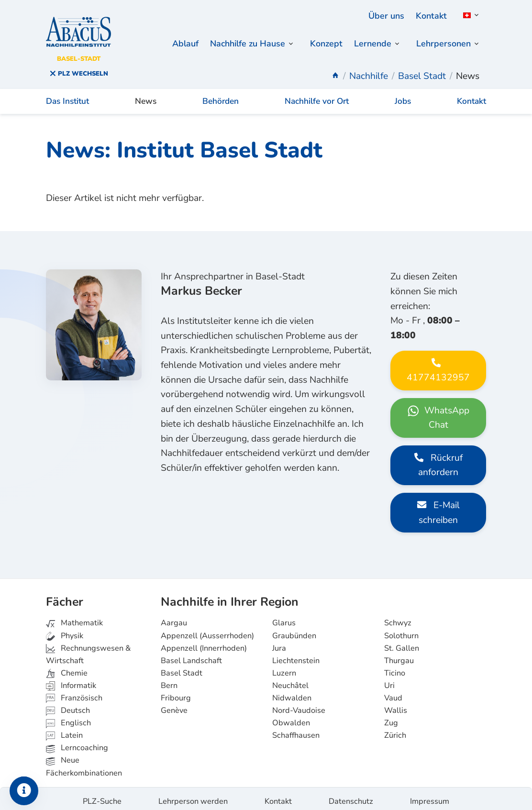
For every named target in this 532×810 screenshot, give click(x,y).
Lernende (370, 44)
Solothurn (401, 631)
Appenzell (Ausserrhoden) (207, 631)
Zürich (395, 731)
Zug (391, 718)
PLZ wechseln (79, 74)
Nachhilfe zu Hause (240, 44)
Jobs (403, 96)
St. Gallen (402, 643)
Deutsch (68, 705)
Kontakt (431, 16)
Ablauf (174, 44)
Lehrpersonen (442, 44)
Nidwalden (292, 693)
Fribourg (176, 693)
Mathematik (74, 618)
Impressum (430, 796)
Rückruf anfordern (438, 494)
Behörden (221, 96)
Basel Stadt (182, 668)
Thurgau (399, 655)
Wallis (396, 705)
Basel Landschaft (191, 655)
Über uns (384, 16)
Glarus (284, 618)
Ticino (395, 668)
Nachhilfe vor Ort (317, 96)
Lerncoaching (77, 743)
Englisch (68, 718)
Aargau (174, 618)
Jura (279, 643)
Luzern (284, 668)
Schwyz (398, 618)
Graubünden (294, 631)
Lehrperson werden (193, 796)
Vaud (393, 693)
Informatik (71, 680)
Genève (174, 705)
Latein (64, 731)
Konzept (322, 44)
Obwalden (291, 718)
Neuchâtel (290, 680)
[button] (469, 15)
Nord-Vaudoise (299, 705)
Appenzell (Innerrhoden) (204, 643)
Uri (389, 680)
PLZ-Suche (102, 796)
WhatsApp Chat (438, 447)
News (146, 96)
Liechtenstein (296, 655)
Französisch (74, 693)
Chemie (67, 668)
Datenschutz (351, 796)
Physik (65, 631)
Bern (169, 680)
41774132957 (438, 400)
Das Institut (67, 96)
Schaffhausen (296, 731)
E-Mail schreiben (438, 542)
